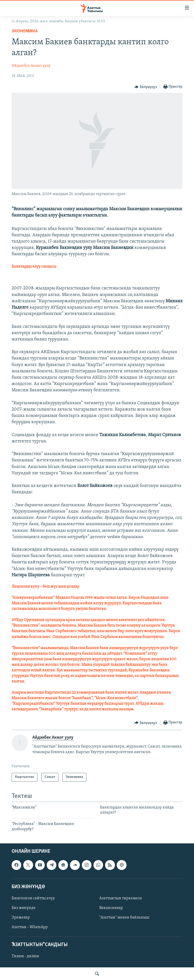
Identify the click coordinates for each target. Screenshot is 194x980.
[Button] (146, 87)
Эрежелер (21, 918)
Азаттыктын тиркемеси (121, 898)
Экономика (25, 31)
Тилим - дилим (25, 956)
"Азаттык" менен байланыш (124, 918)
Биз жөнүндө (23, 908)
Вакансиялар (111, 908)
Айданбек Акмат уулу (31, 66)
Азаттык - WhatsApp (30, 927)
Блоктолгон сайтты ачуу (33, 898)
